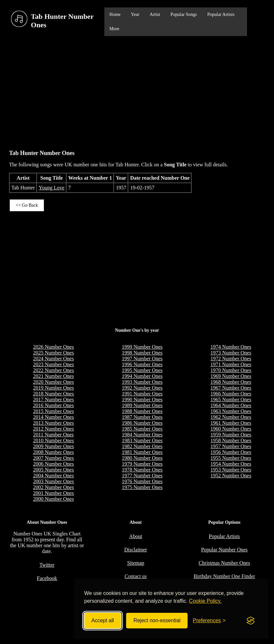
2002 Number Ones (53, 487)
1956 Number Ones (231, 452)
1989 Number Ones (142, 405)
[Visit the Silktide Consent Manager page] (251, 621)
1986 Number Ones (142, 423)
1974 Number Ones (231, 347)
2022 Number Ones (53, 370)
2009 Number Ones (53, 446)
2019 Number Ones (53, 388)
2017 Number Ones (53, 399)
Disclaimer (136, 550)
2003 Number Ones (53, 481)
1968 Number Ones (231, 382)
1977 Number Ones (142, 476)
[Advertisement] (137, 90)
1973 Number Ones (231, 353)
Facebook (47, 578)
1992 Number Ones (142, 388)
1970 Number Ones (231, 370)
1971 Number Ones (231, 364)
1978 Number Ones (142, 470)
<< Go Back (27, 205)
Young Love (52, 188)
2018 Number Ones (53, 394)
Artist (155, 14)
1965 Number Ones (231, 399)
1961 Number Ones (231, 423)
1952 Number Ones (231, 476)
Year (135, 14)
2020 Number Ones (53, 382)
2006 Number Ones (53, 464)
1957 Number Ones (231, 446)
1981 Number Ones (142, 452)
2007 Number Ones (53, 458)
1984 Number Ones (142, 435)
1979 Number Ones (142, 464)
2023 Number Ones (53, 364)
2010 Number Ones (53, 440)
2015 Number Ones (53, 411)
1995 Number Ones (142, 370)
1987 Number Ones (142, 417)
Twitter (47, 565)
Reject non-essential (157, 620)
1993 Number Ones (142, 382)
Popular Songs (183, 14)
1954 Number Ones (231, 464)
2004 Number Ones (53, 476)
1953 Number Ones (231, 470)
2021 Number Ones (53, 376)
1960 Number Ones (231, 429)
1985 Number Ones (142, 429)
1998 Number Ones (142, 353)
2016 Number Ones (53, 405)
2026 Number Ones (53, 347)
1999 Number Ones (142, 347)
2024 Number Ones (53, 359)
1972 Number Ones (231, 359)
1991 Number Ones (142, 394)
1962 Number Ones (231, 417)
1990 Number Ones (142, 399)
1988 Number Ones (142, 411)
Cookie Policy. (205, 601)
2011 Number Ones (53, 435)
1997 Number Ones (142, 359)
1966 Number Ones (231, 394)
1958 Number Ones (231, 440)
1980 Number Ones (142, 458)
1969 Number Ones (231, 376)
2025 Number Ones (53, 353)
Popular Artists (221, 14)
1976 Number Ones (142, 481)
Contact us (136, 576)
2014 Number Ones (53, 417)
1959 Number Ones (231, 435)
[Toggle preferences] (209, 621)
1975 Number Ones (142, 487)
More (114, 29)
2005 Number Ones (53, 470)
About (136, 536)
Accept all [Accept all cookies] (103, 620)
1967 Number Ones (231, 388)
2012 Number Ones (53, 429)
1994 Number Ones (142, 376)
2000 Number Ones (53, 499)
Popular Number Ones (224, 550)
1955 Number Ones (231, 458)
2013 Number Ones (53, 423)
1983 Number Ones (142, 440)
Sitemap (136, 563)
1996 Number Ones (142, 364)
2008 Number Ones (53, 452)
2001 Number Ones (53, 493)
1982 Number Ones (142, 446)
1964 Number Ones (231, 405)
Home (115, 14)
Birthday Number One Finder (224, 576)
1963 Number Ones (231, 411)
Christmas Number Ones (224, 563)
